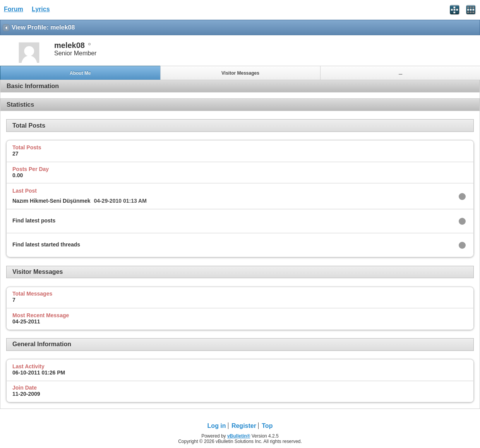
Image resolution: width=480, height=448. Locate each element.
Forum (14, 9)
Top (267, 426)
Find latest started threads (46, 245)
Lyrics (41, 9)
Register (244, 426)
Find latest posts (34, 221)
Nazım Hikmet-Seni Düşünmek (51, 201)
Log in (217, 426)
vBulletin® (239, 436)
